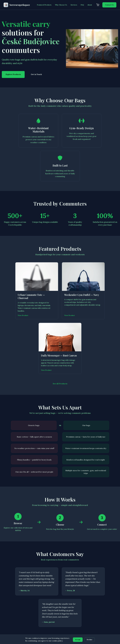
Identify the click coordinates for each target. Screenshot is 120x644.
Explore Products (13, 74)
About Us (44, 606)
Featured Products (44, 5)
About (90, 5)
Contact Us (109, 5)
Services (74, 5)
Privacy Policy (105, 594)
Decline (90, 640)
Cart (42, 615)
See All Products (60, 292)
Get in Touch (36, 74)
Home (42, 594)
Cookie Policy (105, 606)
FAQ (82, 5)
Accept (77, 640)
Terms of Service (106, 598)
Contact (43, 619)
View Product (10, 278)
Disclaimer (103, 602)
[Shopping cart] (98, 5)
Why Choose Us (61, 5)
